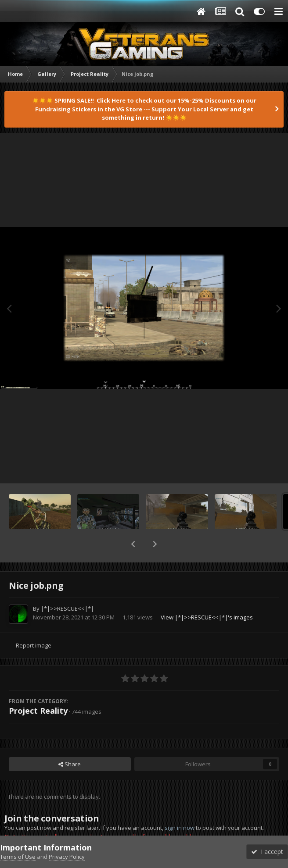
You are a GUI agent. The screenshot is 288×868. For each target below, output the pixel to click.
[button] (133, 544)
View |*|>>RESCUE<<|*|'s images (207, 617)
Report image (34, 645)
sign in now (180, 828)
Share (70, 764)
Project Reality (38, 711)
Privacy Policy (67, 857)
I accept (267, 852)
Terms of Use (18, 857)
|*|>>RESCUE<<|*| (67, 608)
